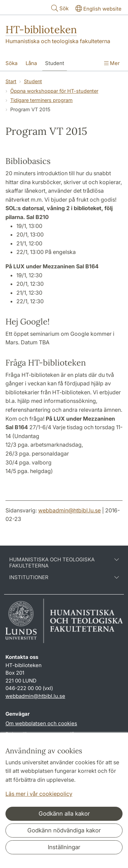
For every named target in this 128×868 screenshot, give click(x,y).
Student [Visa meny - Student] (55, 63)
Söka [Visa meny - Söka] (11, 63)
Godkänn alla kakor (64, 814)
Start (11, 81)
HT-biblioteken (41, 29)
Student (33, 81)
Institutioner (64, 577)
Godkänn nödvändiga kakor (64, 830)
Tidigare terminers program (41, 100)
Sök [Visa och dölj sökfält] (59, 8)
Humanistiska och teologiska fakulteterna (58, 41)
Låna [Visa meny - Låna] (31, 63)
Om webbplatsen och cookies (41, 723)
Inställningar (64, 847)
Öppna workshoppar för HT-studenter (54, 91)
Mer (112, 63)
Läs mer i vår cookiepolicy (39, 794)
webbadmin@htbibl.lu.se (69, 510)
